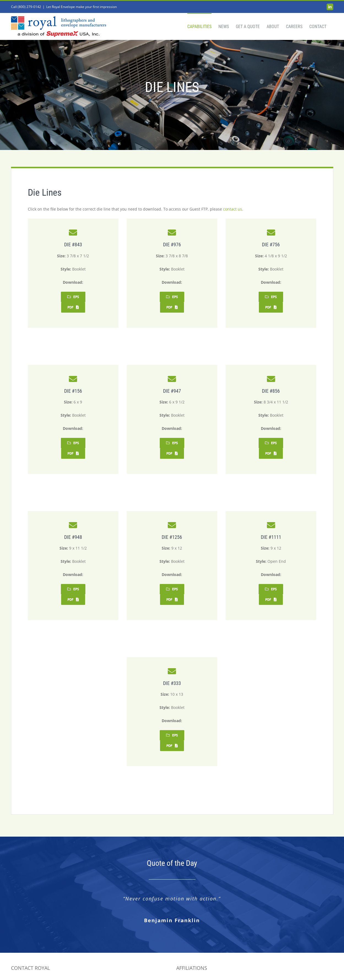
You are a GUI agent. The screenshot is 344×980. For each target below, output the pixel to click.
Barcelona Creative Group (206, 970)
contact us (233, 209)
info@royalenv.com (29, 953)
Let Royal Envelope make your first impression (82, 7)
